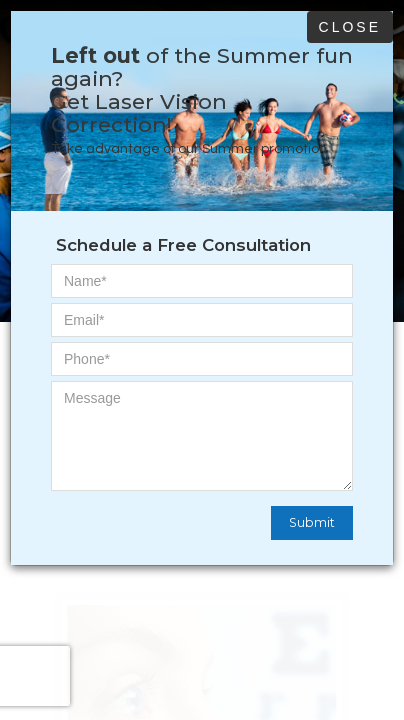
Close (350, 27)
